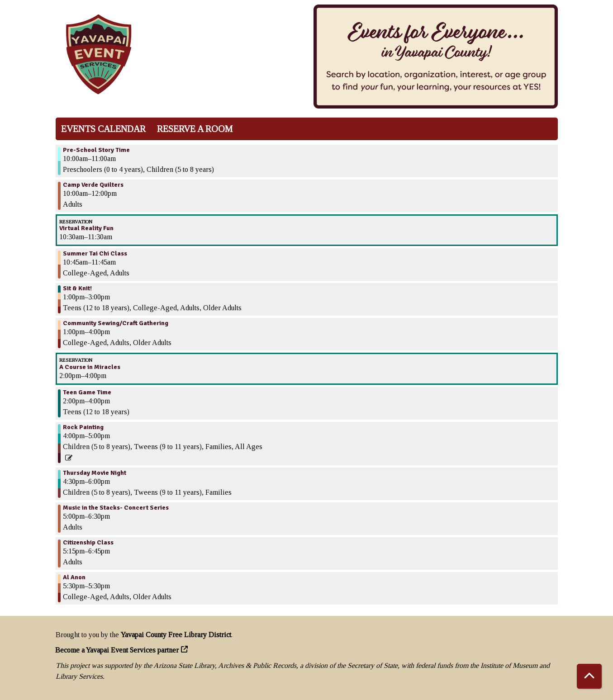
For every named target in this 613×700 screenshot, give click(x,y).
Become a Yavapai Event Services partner (117, 650)
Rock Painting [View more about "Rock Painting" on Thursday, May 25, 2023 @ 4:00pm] (83, 427)
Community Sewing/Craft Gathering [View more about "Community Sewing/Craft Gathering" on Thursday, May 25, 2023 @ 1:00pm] (116, 323)
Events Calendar (103, 129)
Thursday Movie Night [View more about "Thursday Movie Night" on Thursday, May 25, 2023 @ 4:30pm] (95, 473)
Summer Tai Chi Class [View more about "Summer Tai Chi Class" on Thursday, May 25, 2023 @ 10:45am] (95, 254)
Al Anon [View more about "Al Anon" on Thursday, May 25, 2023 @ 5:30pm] (74, 577)
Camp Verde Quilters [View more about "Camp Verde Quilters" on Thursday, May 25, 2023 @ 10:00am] (93, 185)
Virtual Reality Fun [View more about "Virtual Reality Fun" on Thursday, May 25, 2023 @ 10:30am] (86, 228)
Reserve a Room (195, 129)
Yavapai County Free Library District (176, 635)
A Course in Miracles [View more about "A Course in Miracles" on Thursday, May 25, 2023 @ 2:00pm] (90, 367)
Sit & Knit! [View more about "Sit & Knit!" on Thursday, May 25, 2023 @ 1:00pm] (77, 289)
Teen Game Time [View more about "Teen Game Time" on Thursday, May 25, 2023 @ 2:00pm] (87, 393)
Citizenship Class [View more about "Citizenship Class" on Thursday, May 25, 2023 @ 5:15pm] (88, 543)
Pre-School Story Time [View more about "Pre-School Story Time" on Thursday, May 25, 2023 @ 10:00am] (96, 150)
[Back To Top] (589, 676)
